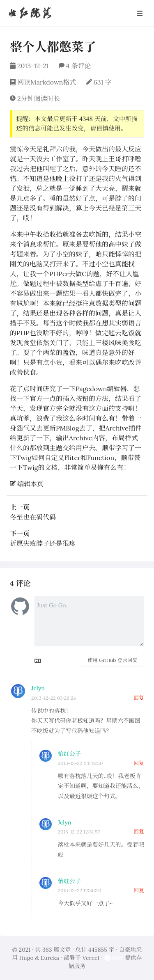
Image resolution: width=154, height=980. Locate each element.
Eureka (50, 958)
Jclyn (38, 688)
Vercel (91, 958)
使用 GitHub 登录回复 (112, 660)
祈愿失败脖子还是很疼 (43, 543)
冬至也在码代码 (33, 517)
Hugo (26, 958)
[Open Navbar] (140, 13)
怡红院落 (30, 13)
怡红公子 (69, 754)
